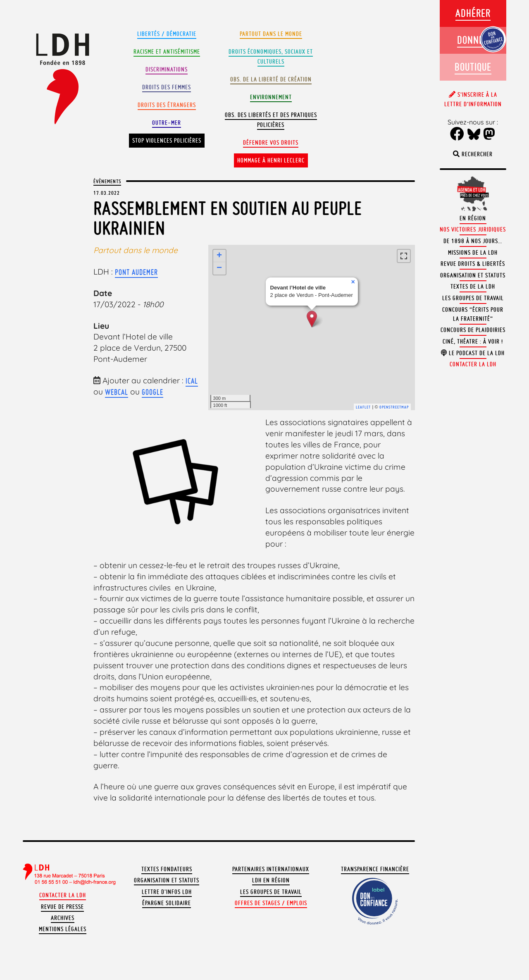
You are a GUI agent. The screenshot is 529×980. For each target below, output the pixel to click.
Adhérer (473, 13)
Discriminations (167, 69)
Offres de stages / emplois (271, 903)
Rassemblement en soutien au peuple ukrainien (228, 218)
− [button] (219, 268)
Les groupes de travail (271, 892)
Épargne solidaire (167, 903)
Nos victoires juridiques (473, 229)
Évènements (107, 181)
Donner (473, 40)
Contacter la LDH (63, 895)
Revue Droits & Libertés (473, 264)
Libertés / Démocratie (167, 34)
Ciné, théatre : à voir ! (473, 342)
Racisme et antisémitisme (167, 52)
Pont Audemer (136, 272)
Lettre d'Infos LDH (167, 892)
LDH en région (271, 880)
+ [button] (219, 256)
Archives (63, 918)
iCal (192, 381)
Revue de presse (62, 907)
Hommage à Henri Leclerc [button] (271, 160)
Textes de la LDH (473, 287)
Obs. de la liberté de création (271, 79)
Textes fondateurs (167, 869)
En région (473, 218)
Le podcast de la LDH (473, 353)
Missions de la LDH (473, 253)
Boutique (473, 67)
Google (153, 392)
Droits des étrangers (167, 105)
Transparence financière (375, 869)
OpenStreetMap (394, 407)
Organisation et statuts (167, 880)
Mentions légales (63, 929)
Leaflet (363, 407)
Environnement (271, 97)
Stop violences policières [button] (167, 141)
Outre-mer (167, 123)
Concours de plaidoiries (473, 330)
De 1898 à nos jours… (473, 241)
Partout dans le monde (271, 34)
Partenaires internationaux (271, 869)
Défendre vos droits (271, 143)
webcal (117, 392)
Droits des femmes (167, 87)
